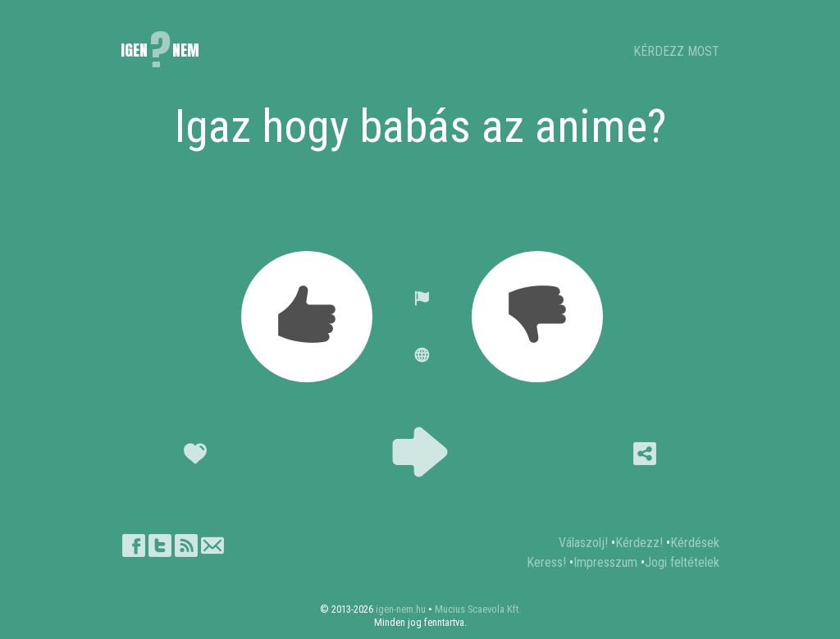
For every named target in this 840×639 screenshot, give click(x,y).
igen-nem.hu (401, 609)
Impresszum (605, 562)
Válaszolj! (583, 543)
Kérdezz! (639, 543)
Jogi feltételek (682, 562)
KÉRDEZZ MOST (676, 51)
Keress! (546, 562)
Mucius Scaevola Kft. (478, 609)
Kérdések (695, 543)
